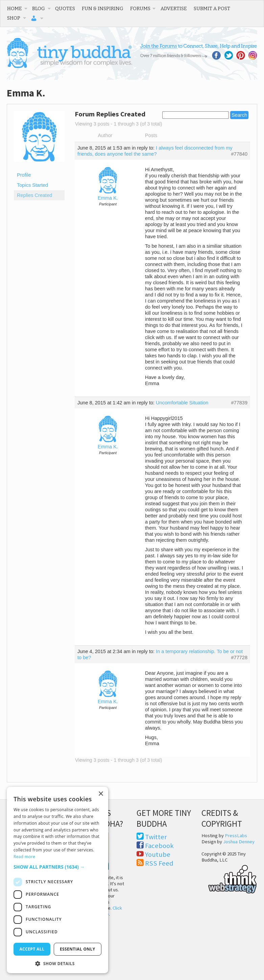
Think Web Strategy (229, 878)
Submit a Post (212, 8)
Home (15, 8)
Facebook (159, 846)
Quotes (65, 8)
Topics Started (32, 185)
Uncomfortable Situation (182, 403)
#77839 (239, 403)
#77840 (239, 154)
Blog (39, 8)
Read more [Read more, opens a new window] (24, 857)
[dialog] (57, 880)
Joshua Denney (239, 842)
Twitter (156, 837)
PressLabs (236, 836)
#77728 (239, 658)
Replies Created (34, 195)
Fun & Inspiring (103, 8)
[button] (57, 867)
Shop (14, 18)
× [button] (101, 794)
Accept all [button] (32, 949)
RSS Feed (159, 863)
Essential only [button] (78, 949)
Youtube (158, 854)
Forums (140, 8)
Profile (24, 175)
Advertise (174, 8)
